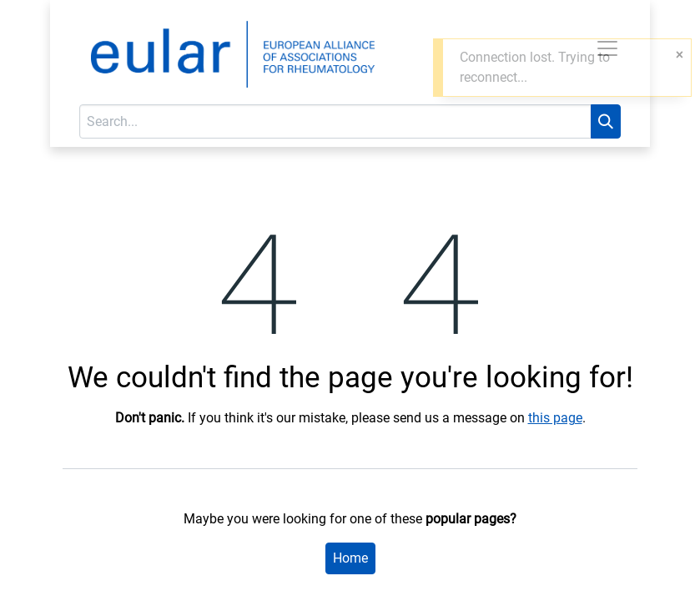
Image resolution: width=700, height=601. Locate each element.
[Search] (606, 121)
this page (555, 418)
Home (350, 558)
